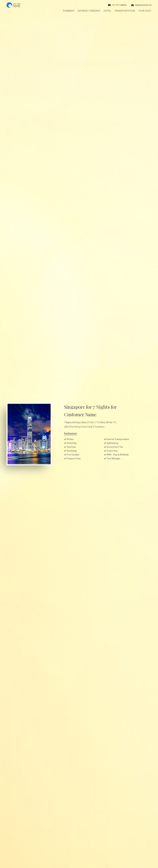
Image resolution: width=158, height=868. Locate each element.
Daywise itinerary (89, 11)
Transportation (125, 11)
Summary (69, 11)
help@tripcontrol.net (143, 5)
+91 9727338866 (119, 5)
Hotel (107, 11)
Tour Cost (145, 11)
